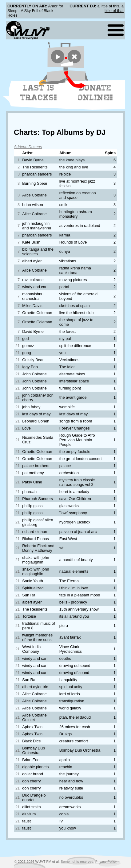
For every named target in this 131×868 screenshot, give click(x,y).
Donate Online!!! (95, 93)
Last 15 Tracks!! (39, 93)
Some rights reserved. (77, 862)
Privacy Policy (106, 862)
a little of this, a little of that (111, 8)
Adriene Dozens (28, 147)
